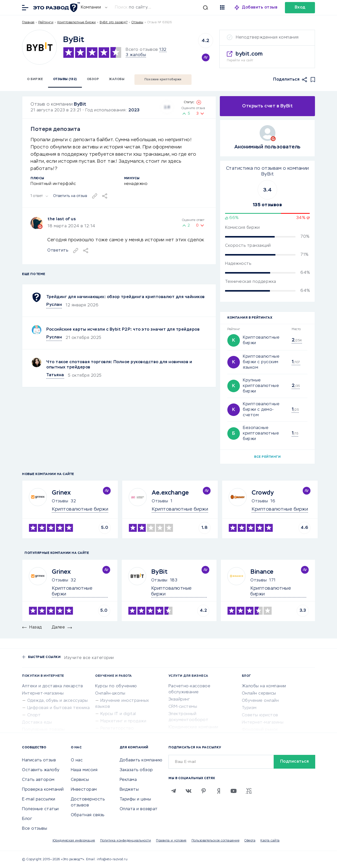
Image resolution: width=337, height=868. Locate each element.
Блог (27, 819)
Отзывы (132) (65, 79)
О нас (77, 760)
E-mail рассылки (39, 799)
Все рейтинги (267, 457)
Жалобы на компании (264, 686)
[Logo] (39, 47)
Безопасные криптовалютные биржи (261, 433)
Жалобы (117, 79)
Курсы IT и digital (118, 714)
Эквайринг (179, 700)
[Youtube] (234, 791)
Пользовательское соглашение (216, 841)
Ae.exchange (170, 493)
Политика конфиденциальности (126, 841)
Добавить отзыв (260, 8)
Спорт (34, 715)
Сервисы (80, 780)
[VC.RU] (249, 791)
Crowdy (263, 493)
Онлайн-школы (110, 694)
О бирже (35, 79)
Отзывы (60, 501)
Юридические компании (193, 727)
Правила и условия (171, 841)
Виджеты (129, 790)
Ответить (58, 251)
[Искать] (164, 8)
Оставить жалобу (41, 770)
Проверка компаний (43, 790)
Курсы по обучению (116, 686)
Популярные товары (43, 730)
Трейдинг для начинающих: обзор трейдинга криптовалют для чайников (126, 297)
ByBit (80, 104)
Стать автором (38, 780)
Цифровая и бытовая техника (59, 708)
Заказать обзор (136, 770)
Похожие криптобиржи (163, 80)
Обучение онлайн (260, 701)
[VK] (189, 791)
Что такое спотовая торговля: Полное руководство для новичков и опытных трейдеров (119, 365)
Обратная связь (88, 815)
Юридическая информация (74, 841)
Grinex (61, 493)
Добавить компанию (141, 760)
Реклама (128, 780)
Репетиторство (117, 729)
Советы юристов (260, 715)
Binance (262, 572)
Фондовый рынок (260, 730)
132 (163, 50)
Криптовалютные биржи (77, 23)
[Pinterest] (204, 791)
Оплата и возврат (139, 809)
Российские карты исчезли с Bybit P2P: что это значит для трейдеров (123, 330)
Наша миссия (84, 770)
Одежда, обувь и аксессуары (58, 701)
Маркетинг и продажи (123, 721)
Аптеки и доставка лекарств (52, 686)
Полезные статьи (40, 809)
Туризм (249, 708)
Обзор (93, 79)
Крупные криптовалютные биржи (261, 386)
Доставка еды (37, 723)
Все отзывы (35, 829)
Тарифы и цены (135, 799)
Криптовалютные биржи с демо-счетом (261, 410)
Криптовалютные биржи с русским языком (261, 362)
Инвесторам (84, 790)
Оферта (250, 841)
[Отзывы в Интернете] (56, 7)
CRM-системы (183, 707)
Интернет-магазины (43, 694)
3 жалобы (136, 55)
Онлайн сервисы (259, 694)
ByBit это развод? (114, 23)
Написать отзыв (39, 760)
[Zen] (219, 791)
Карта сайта (270, 841)
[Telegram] (174, 791)
